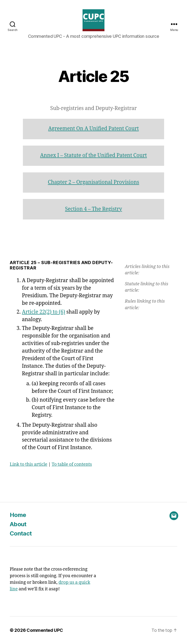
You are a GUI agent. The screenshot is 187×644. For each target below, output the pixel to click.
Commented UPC (45, 630)
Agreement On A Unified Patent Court (93, 129)
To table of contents (72, 464)
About (18, 524)
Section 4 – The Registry (93, 209)
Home (18, 515)
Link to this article (28, 464)
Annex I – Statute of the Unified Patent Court (93, 155)
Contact (21, 533)
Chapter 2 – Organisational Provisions (94, 182)
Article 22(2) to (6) (43, 312)
